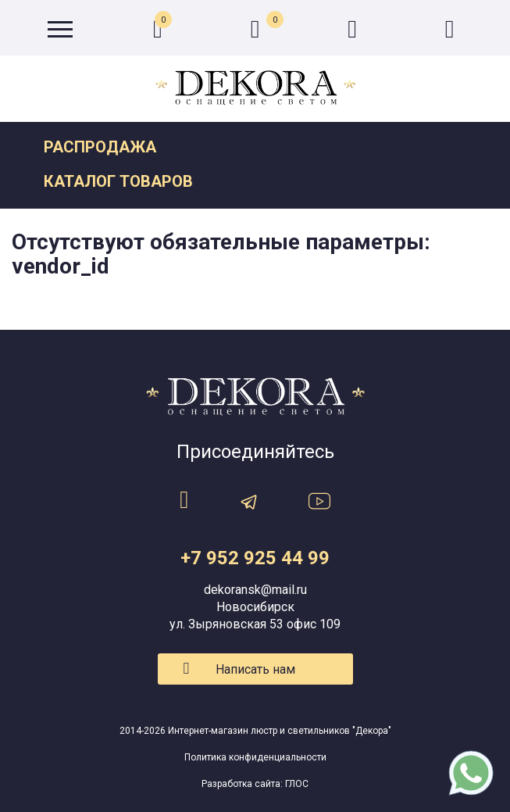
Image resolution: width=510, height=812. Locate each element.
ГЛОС (297, 784)
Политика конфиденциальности (255, 757)
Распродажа (100, 147)
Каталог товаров (118, 181)
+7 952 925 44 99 (255, 558)
